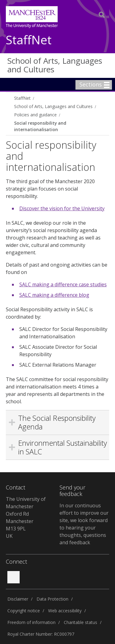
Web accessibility (65, 611)
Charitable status (80, 622)
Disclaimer (18, 599)
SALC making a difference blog (54, 295)
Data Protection (52, 599)
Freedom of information (31, 622)
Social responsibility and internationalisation (40, 126)
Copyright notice (24, 611)
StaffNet (29, 40)
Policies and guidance (35, 115)
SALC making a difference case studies (63, 284)
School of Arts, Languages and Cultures (55, 65)
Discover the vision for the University (62, 208)
